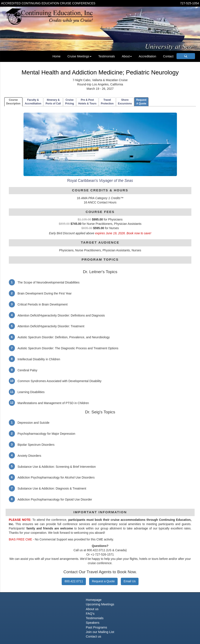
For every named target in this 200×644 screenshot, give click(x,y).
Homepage (94, 600)
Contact (168, 56)
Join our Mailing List (100, 632)
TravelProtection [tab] (107, 102)
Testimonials (107, 56)
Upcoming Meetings (100, 604)
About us (92, 609)
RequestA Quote (141, 102)
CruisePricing (70, 102)
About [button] (127, 56)
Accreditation (147, 56)
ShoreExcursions (125, 102)
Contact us (94, 636)
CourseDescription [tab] (13, 102)
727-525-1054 (190, 3)
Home (56, 56)
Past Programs (96, 627)
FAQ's (90, 614)
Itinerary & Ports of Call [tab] (53, 102)
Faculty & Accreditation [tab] (33, 102)
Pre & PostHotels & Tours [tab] (87, 102)
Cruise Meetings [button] (79, 56)
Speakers (93, 623)
